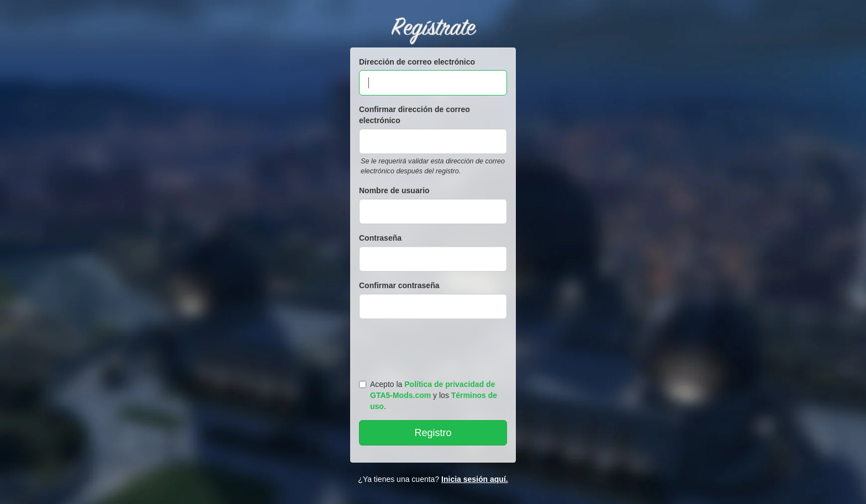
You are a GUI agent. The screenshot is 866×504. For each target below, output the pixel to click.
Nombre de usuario (394, 190)
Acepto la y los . (428, 395)
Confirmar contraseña (399, 285)
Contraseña (380, 238)
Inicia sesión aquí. (475, 479)
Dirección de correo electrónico (417, 62)
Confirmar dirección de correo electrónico (414, 115)
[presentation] (435, 347)
